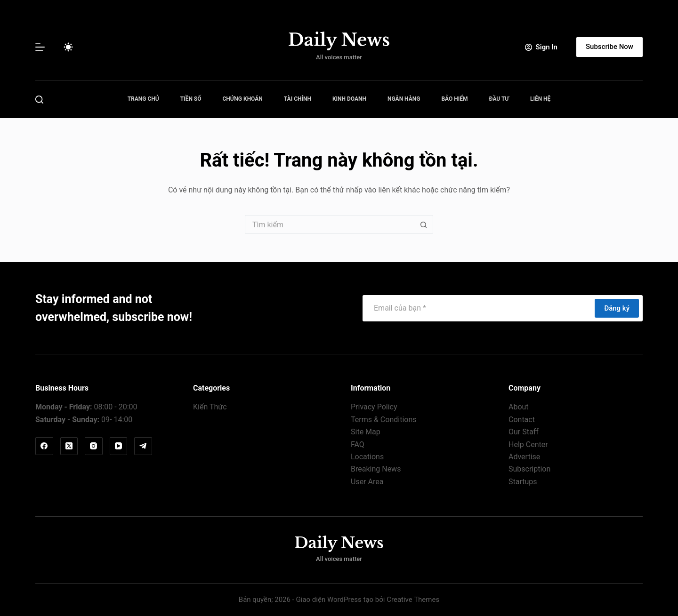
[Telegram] (143, 446)
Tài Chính (298, 99)
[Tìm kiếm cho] (330, 224)
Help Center (528, 444)
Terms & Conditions (384, 420)
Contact (522, 420)
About (519, 407)
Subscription (529, 469)
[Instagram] (94, 446)
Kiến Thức (210, 407)
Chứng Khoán (243, 99)
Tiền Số (191, 99)
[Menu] (40, 47)
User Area (367, 482)
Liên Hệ (540, 99)
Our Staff (524, 432)
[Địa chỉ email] (478, 308)
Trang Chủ (143, 99)
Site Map (366, 432)
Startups (523, 482)
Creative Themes (413, 600)
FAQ (358, 444)
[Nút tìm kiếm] (424, 224)
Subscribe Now (609, 47)
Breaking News (376, 469)
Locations (367, 457)
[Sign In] (541, 47)
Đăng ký (617, 308)
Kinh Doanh (349, 99)
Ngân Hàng (404, 99)
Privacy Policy (374, 407)
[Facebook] (44, 446)
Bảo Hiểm (454, 99)
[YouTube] (119, 446)
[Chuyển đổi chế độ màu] (68, 47)
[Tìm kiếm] (39, 100)
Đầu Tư (499, 99)
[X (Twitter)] (69, 446)
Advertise (524, 457)
